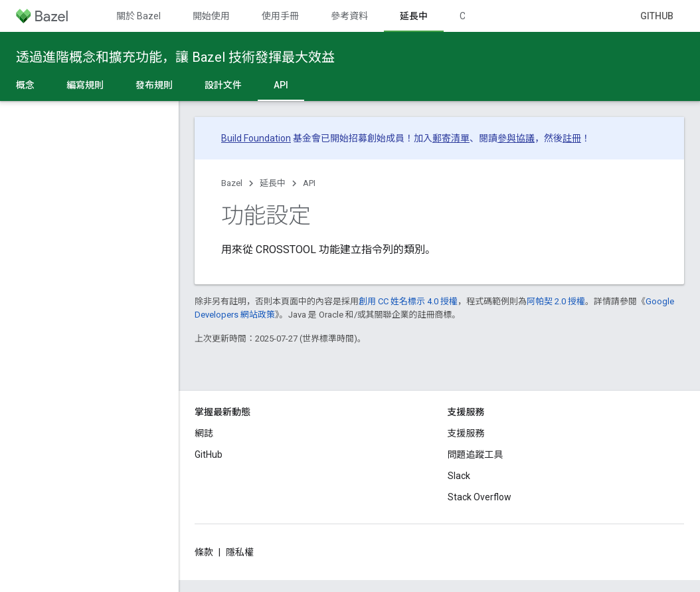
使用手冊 (280, 16)
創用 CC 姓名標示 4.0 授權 (408, 301)
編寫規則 (85, 85)
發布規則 (154, 85)
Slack (459, 476)
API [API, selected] (281, 85)
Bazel (232, 183)
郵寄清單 (451, 138)
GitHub (657, 16)
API (309, 183)
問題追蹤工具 (476, 454)
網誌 (204, 433)
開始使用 (211, 16)
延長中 (273, 183)
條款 (204, 552)
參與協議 (516, 138)
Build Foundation (256, 138)
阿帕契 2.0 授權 (556, 301)
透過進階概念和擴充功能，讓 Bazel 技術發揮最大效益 (175, 57)
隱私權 (240, 552)
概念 (25, 85)
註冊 (572, 138)
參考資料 (349, 16)
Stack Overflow (480, 497)
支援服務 (466, 433)
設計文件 (223, 85)
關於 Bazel (138, 16)
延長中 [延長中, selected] (414, 16)
